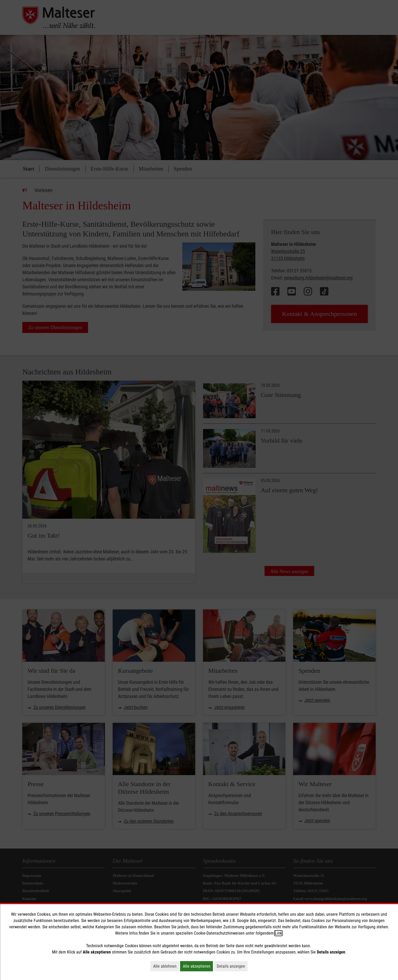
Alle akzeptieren (198, 966)
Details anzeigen (232, 966)
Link (278, 933)
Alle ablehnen (166, 966)
